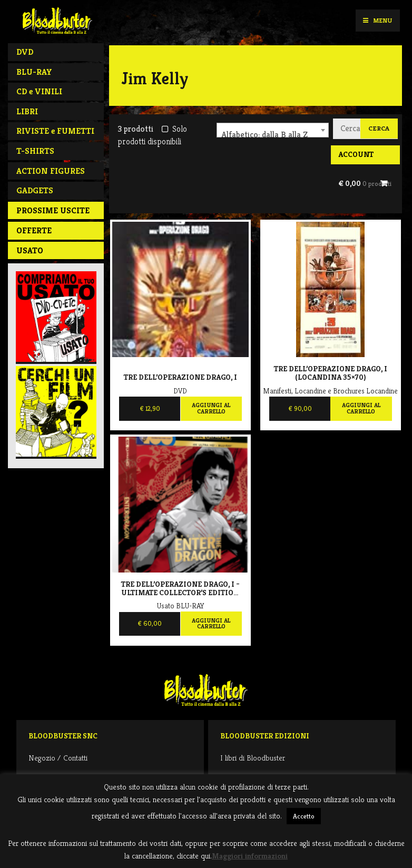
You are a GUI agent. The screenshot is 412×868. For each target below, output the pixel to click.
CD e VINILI (39, 91)
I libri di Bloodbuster (253, 758)
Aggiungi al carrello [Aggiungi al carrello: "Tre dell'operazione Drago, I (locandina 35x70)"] (361, 408)
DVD (25, 52)
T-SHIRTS (35, 151)
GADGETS (35, 190)
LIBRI (27, 111)
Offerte (34, 230)
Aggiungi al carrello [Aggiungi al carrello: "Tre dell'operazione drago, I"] (211, 408)
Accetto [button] (304, 816)
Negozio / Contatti (58, 758)
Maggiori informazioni (250, 856)
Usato (30, 250)
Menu (377, 20)
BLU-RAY (34, 72)
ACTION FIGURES (51, 171)
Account (356, 154)
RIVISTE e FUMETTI (55, 131)
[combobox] (273, 130)
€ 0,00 (365, 183)
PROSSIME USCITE (53, 210)
